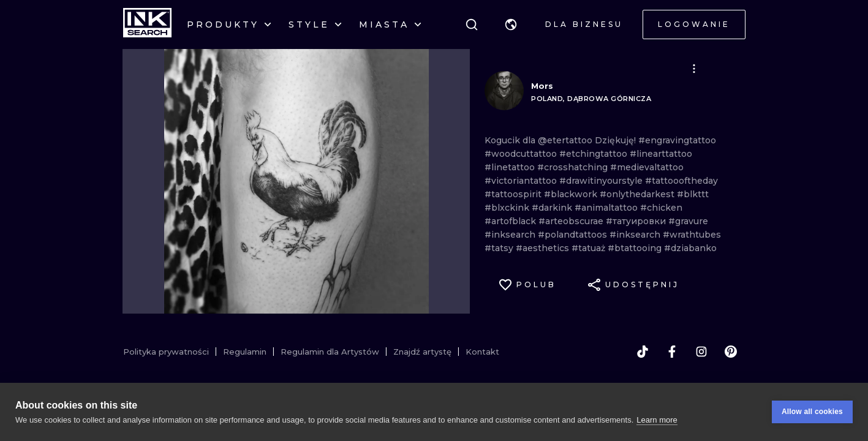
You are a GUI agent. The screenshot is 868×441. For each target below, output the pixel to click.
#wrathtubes (692, 235)
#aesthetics (544, 248)
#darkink (553, 208)
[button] (511, 24)
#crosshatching (574, 167)
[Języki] (511, 24)
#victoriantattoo (522, 181)
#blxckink (508, 208)
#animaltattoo (607, 208)
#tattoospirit (514, 194)
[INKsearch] (147, 24)
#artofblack (511, 221)
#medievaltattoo (647, 167)
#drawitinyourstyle (602, 181)
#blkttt (693, 194)
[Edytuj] (694, 69)
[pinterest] (731, 352)
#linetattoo (511, 167)
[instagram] (701, 352)
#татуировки (637, 221)
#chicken (661, 208)
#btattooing (636, 248)
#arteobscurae (572, 221)
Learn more (657, 420)
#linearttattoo (661, 154)
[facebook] (672, 352)
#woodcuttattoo (522, 154)
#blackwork (572, 194)
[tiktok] (643, 352)
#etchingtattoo (594, 154)
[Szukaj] (472, 24)
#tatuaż (590, 248)
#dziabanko (690, 248)
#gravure (688, 221)
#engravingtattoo (677, 140)
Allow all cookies (812, 412)
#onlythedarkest (638, 194)
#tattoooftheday (681, 181)
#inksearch (511, 235)
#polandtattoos (574, 235)
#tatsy (500, 248)
